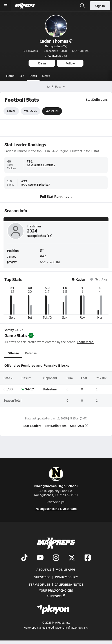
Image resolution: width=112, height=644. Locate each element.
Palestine (50, 389)
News (46, 76)
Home (10, 76)
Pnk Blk (101, 378)
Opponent (50, 378)
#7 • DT (56, 56)
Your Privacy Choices (56, 590)
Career (11, 111)
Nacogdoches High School (56, 478)
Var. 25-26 (31, 111)
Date (8, 378)
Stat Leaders (32, 426)
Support (56, 596)
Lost (84, 378)
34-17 (30, 389)
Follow (70, 63)
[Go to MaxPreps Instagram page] (56, 558)
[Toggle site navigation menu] (6, 6)
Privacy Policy (66, 577)
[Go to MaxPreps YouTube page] (40, 558)
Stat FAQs (79, 426)
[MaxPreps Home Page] (48, 86)
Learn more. (85, 342)
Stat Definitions (97, 99)
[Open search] (82, 6)
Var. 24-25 (52, 111)
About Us (44, 570)
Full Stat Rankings (56, 197)
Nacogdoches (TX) (56, 46)
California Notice (69, 585)
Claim (42, 63)
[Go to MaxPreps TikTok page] (24, 558)
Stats (33, 76)
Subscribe (42, 577)
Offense (13, 353)
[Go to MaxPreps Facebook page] (88, 558)
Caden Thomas (56, 41)
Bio (22, 76)
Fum (70, 378)
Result (26, 378)
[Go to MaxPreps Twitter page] (72, 558)
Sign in (100, 6)
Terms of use (40, 585)
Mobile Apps (66, 570)
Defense (31, 353)
